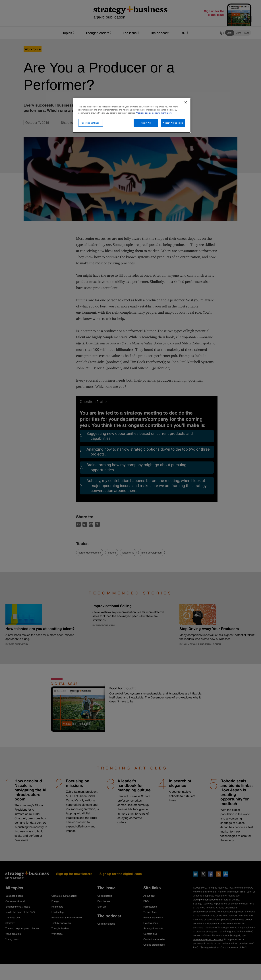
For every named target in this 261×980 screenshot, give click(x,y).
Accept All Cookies (173, 123)
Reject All (146, 123)
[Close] (186, 102)
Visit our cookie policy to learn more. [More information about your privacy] (154, 113)
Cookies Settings (91, 123)
